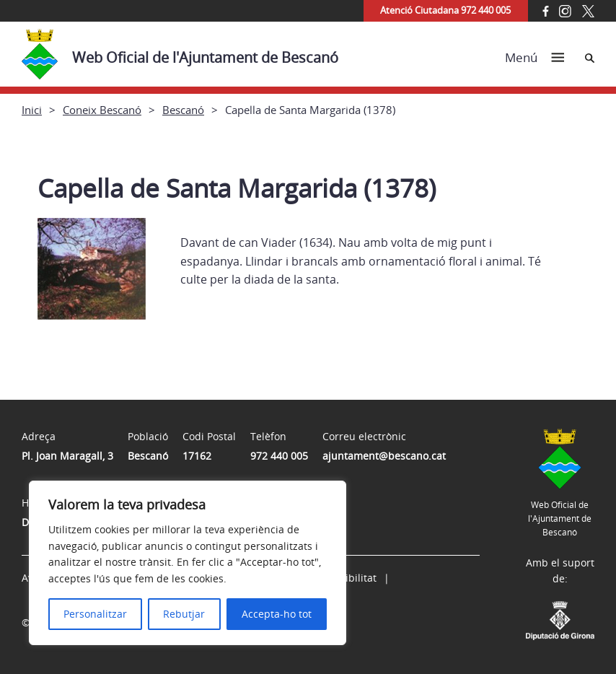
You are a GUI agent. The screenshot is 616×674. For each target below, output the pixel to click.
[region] (188, 563)
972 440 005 (279, 456)
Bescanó (183, 110)
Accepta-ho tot (277, 614)
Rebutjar (184, 614)
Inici (32, 110)
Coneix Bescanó (102, 110)
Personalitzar (95, 614)
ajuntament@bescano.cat (384, 456)
